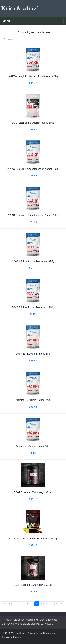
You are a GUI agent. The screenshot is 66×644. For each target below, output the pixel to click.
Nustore (49, 624)
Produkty (8, 620)
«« (4, 604)
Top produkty (18, 633)
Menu (6, 21)
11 (52, 604)
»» (62, 604)
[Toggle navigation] (59, 21)
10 (46, 604)
